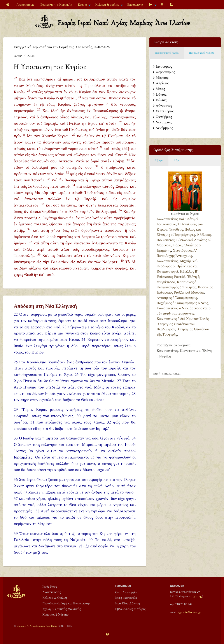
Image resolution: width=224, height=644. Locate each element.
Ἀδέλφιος (204, 235)
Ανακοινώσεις (25, 5)
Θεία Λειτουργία (126, 592)
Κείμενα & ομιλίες (107, 5)
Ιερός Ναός (50, 587)
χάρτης (198, 596)
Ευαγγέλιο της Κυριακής (56, 5)
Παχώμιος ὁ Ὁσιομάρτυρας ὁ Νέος (182, 303)
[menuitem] (8, 5)
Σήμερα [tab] (159, 160)
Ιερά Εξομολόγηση (128, 604)
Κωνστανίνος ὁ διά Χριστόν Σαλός (183, 319)
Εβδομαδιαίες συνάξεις (130, 609)
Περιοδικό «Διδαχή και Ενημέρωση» (66, 604)
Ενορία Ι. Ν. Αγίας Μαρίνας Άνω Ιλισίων (38, 626)
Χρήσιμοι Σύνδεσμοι (56, 615)
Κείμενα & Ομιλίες (55, 598)
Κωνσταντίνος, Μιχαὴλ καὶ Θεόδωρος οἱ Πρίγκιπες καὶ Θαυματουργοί (177, 266)
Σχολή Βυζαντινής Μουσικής (62, 609)
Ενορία (82, 5)
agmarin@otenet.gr (189, 612)
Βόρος (178, 245)
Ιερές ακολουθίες (126, 598)
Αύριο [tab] (177, 160)
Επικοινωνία (135, 5)
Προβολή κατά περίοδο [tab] (202, 53)
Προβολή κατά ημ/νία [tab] (167, 53)
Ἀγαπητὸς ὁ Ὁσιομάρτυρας (177, 298)
